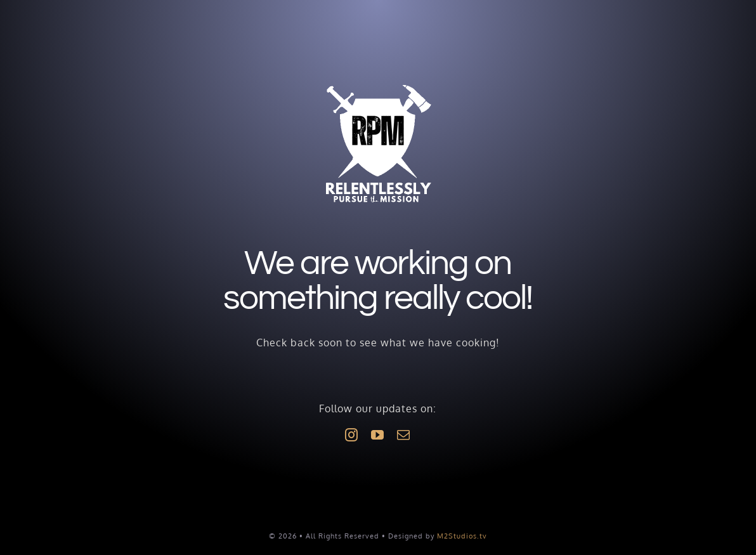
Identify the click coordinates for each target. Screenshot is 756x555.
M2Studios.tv (462, 536)
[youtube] (378, 435)
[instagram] (352, 435)
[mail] (404, 435)
